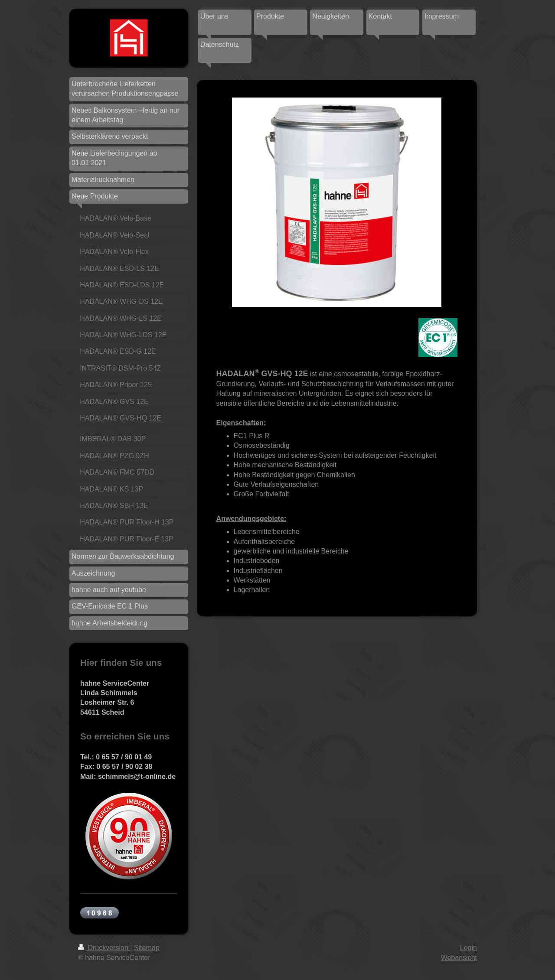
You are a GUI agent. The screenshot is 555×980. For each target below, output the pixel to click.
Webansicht (459, 958)
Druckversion (104, 948)
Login (468, 948)
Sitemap (147, 948)
